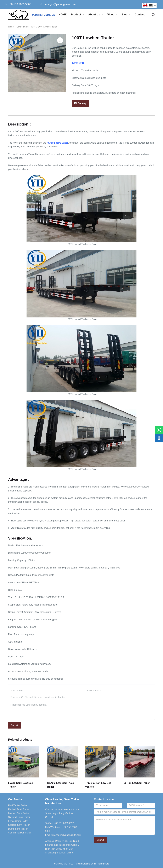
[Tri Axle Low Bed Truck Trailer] (62, 762)
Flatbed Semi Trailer (19, 809)
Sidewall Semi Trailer (19, 817)
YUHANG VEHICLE (43, 15)
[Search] (153, 15)
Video (113, 15)
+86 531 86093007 (64, 823)
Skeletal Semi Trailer (19, 825)
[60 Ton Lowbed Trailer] (139, 762)
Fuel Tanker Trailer (18, 805)
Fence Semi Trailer (18, 821)
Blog (127, 15)
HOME (63, 15)
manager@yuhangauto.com (67, 835)
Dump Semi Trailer (18, 829)
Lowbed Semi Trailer (19, 813)
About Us (96, 15)
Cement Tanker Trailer (20, 833)
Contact (140, 15)
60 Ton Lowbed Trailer (137, 783)
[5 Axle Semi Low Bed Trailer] (24, 762)
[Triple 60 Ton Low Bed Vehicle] (101, 762)
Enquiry (82, 103)
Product (78, 15)
